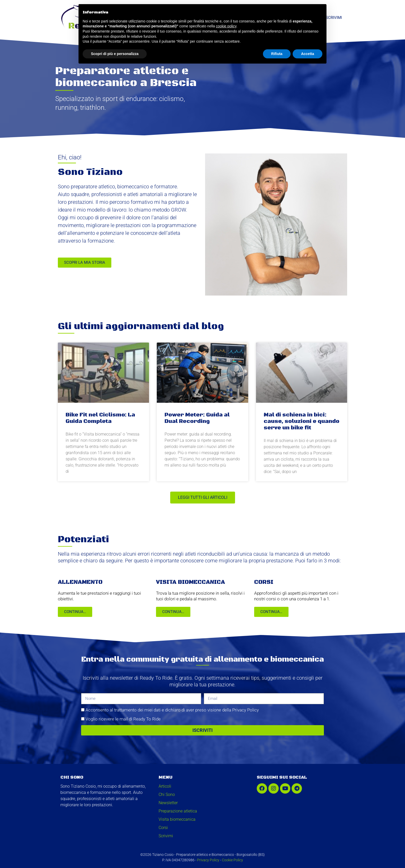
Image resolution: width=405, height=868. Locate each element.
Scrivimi (334, 18)
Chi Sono (167, 795)
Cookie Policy (232, 860)
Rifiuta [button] (277, 54)
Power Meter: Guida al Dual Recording (197, 418)
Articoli (165, 786)
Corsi (163, 828)
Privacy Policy (208, 860)
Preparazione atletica (178, 811)
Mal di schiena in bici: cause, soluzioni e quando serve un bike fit (302, 421)
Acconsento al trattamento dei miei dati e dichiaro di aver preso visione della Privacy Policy (172, 710)
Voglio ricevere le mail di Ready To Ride (123, 719)
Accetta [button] (307, 54)
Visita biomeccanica (177, 819)
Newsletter (168, 803)
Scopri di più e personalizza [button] (115, 54)
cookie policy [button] (226, 26)
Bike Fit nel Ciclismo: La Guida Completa (100, 418)
